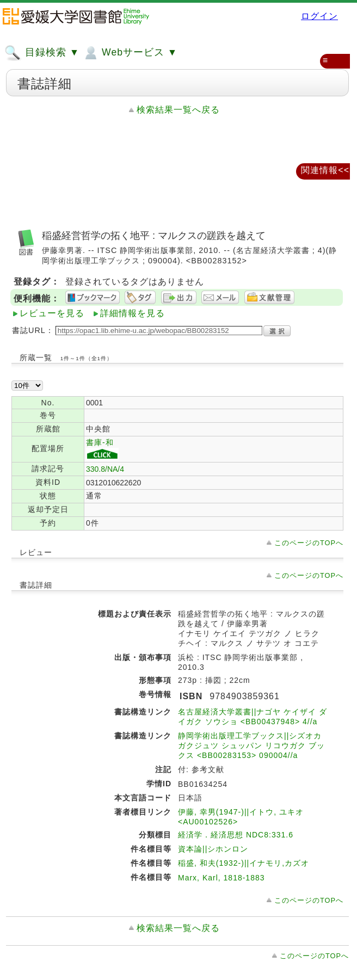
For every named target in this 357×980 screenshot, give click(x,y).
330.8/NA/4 (105, 469)
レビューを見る (52, 313)
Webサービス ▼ (130, 53)
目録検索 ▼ (42, 53)
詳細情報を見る (133, 313)
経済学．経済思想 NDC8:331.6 (236, 835)
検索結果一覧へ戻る (178, 110)
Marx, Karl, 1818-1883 (221, 878)
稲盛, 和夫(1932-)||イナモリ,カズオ (244, 863)
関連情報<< (325, 170)
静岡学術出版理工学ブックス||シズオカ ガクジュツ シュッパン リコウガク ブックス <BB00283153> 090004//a (251, 745)
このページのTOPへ (309, 543)
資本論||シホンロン (213, 849)
